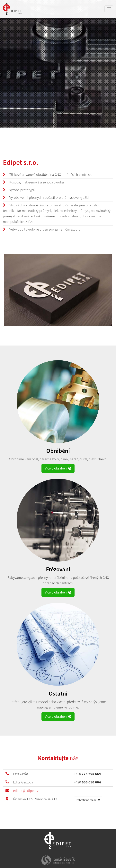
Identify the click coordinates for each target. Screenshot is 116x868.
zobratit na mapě (88, 800)
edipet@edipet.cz (26, 791)
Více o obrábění (58, 468)
